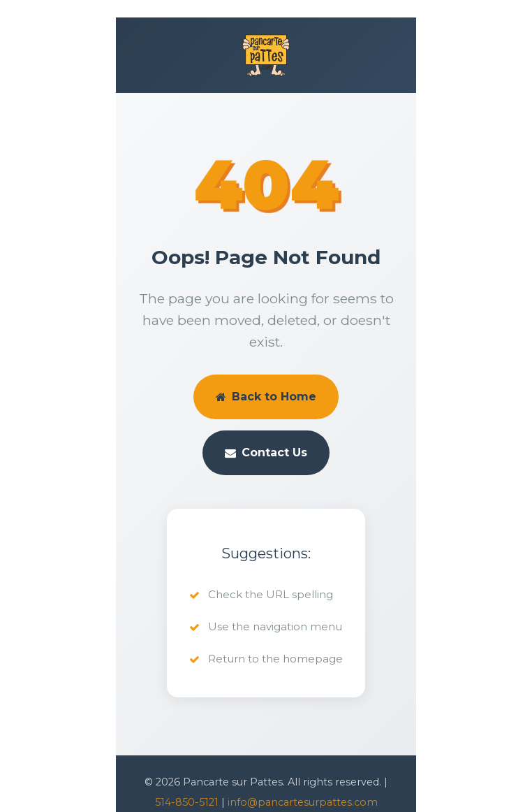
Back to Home (266, 397)
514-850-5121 (187, 802)
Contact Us (266, 452)
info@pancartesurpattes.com (303, 802)
